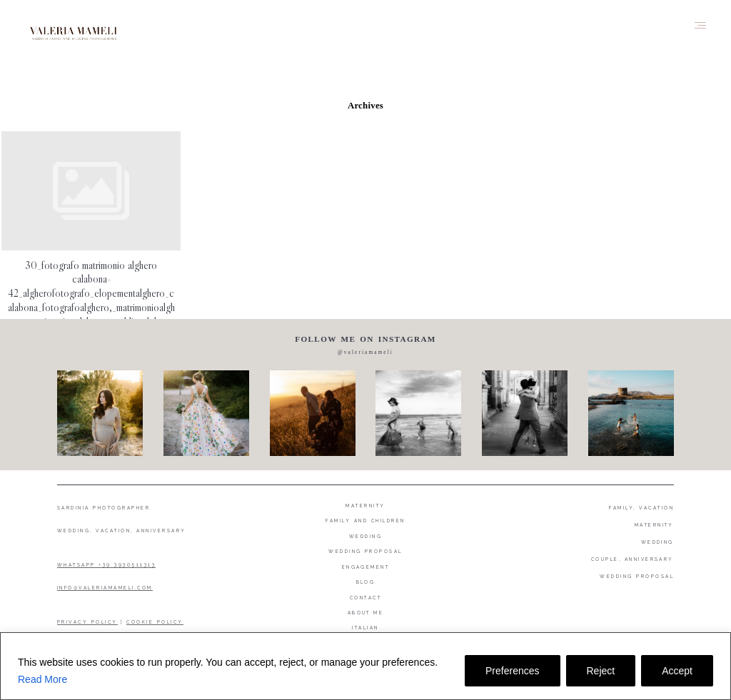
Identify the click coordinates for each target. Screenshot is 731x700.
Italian (365, 628)
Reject (601, 671)
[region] (365, 666)
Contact (365, 598)
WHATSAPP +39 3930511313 (106, 565)
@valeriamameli (365, 352)
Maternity (365, 506)
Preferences (512, 671)
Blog (366, 582)
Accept (677, 671)
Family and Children (365, 521)
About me (366, 613)
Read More (42, 679)
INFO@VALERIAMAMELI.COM (105, 588)
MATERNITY (654, 525)
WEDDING (657, 542)
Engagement (366, 567)
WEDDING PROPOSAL (637, 576)
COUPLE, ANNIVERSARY (632, 559)
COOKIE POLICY (155, 622)
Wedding (365, 536)
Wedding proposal (365, 551)
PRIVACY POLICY (87, 622)
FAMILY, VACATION (641, 508)
